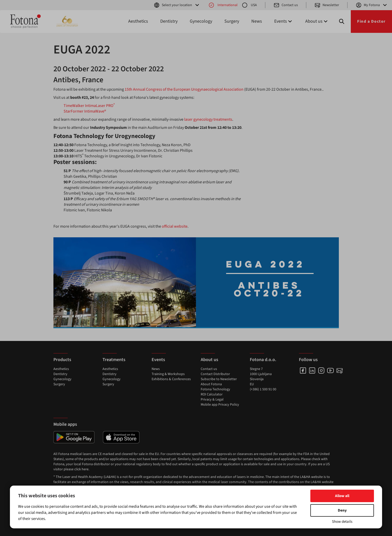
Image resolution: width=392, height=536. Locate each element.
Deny (342, 510)
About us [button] (317, 21)
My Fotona (372, 5)
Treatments (114, 360)
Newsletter (327, 5)
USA (249, 5)
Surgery (232, 21)
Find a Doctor (371, 21)
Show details (342, 522)
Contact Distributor (215, 374)
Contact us (286, 5)
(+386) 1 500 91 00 (263, 389)
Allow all (342, 496)
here (85, 469)
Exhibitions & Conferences (171, 379)
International (223, 5)
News (257, 21)
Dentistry (169, 21)
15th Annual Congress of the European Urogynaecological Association (184, 89)
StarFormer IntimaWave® (85, 111)
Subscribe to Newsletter (219, 379)
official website (174, 226)
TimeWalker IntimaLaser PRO (89, 106)
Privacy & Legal (212, 400)
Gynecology (201, 21)
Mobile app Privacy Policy (220, 405)
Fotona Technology (215, 389)
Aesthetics (138, 21)
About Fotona (211, 384)
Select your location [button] (177, 5)
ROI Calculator (212, 394)
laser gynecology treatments (208, 119)
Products (62, 360)
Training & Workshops (168, 374)
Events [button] (284, 21)
